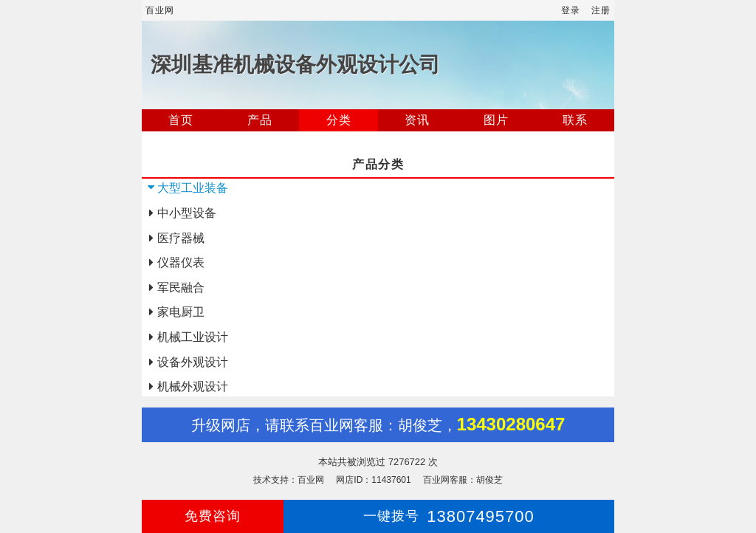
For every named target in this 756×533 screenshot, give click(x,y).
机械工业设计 (193, 337)
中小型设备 (187, 213)
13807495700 (449, 516)
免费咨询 (213, 516)
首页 (181, 120)
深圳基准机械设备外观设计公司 (295, 65)
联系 (575, 120)
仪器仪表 (181, 262)
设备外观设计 (193, 362)
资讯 (417, 120)
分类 (339, 120)
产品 (260, 120)
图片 (496, 120)
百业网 (160, 10)
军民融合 (181, 288)
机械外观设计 (193, 386)
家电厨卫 (181, 312)
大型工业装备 (193, 188)
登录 (571, 10)
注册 (601, 10)
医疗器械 (181, 238)
